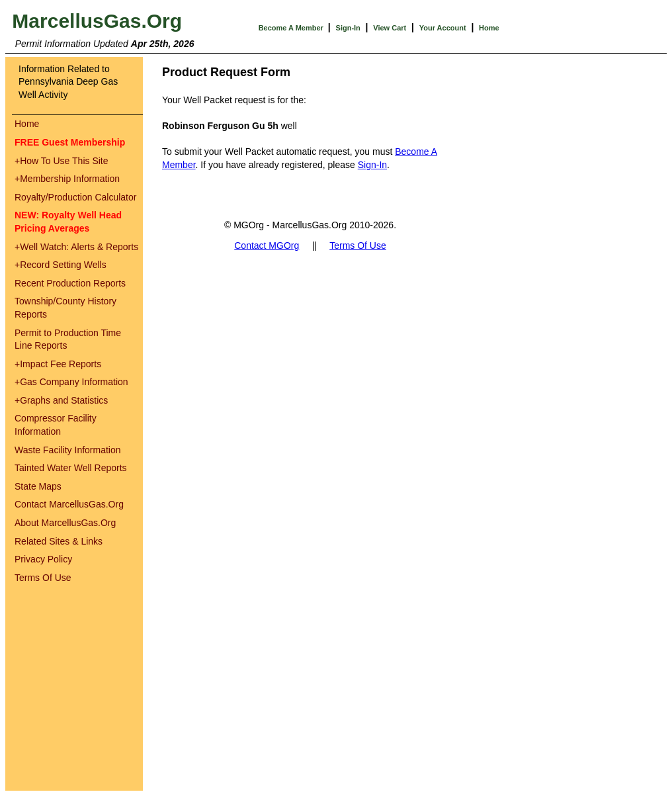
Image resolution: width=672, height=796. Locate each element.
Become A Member (292, 28)
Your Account (443, 28)
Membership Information (67, 179)
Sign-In (348, 28)
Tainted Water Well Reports (71, 468)
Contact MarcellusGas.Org (69, 504)
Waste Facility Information (68, 450)
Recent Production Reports (70, 283)
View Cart (390, 28)
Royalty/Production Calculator (75, 197)
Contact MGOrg (267, 245)
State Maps (38, 486)
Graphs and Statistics (61, 400)
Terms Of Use (43, 578)
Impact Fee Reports (58, 364)
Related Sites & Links (59, 541)
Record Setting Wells (61, 265)
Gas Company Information (71, 382)
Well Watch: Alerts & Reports (76, 247)
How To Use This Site (62, 161)
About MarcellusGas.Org (65, 523)
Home (489, 28)
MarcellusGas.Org (97, 21)
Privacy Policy (43, 559)
